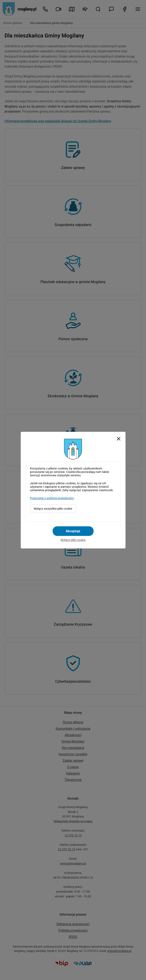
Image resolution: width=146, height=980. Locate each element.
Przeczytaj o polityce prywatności (52, 498)
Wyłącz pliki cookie (73, 540)
